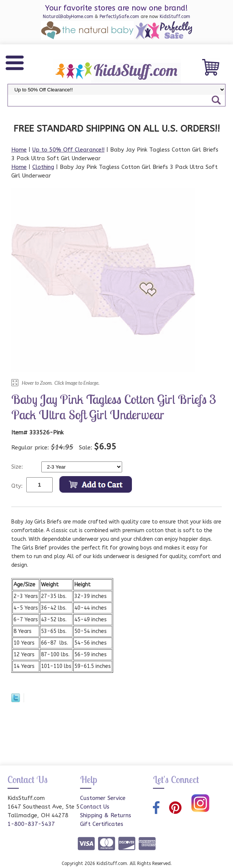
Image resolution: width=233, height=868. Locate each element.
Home (19, 150)
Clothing (43, 167)
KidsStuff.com (175, 17)
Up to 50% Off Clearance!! (68, 150)
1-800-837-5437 (31, 824)
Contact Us (95, 807)
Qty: (17, 486)
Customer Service (103, 798)
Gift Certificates (102, 824)
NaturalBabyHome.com (68, 17)
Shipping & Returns (106, 815)
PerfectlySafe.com (119, 17)
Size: (18, 467)
